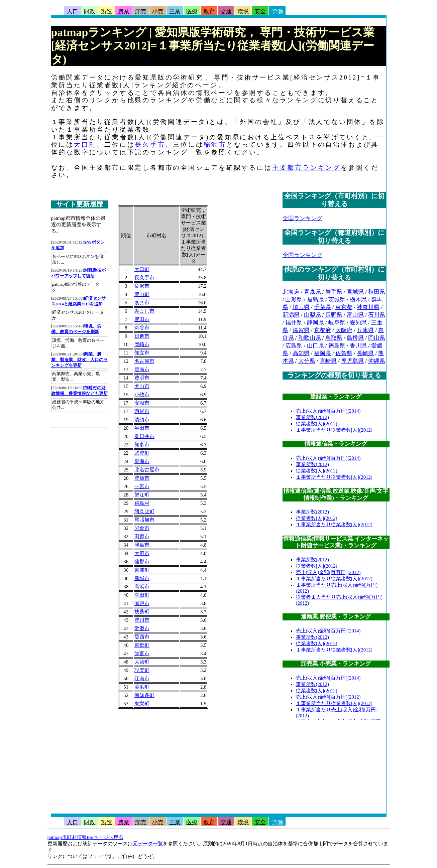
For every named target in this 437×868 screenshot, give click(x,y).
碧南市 (142, 370)
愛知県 (358, 323)
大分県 (307, 361)
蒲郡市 (142, 562)
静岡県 (315, 323)
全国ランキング (302, 218)
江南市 (142, 679)
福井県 (294, 323)
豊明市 (142, 378)
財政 (90, 12)
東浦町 (142, 570)
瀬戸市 (142, 603)
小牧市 (142, 395)
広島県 (294, 346)
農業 (124, 12)
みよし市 (144, 311)
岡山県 (377, 338)
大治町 (142, 662)
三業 (175, 12)
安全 (260, 12)
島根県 (355, 338)
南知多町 (144, 695)
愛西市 (142, 637)
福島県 (315, 300)
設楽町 (142, 670)
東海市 (142, 461)
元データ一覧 (148, 844)
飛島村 (142, 503)
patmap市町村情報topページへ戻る (85, 837)
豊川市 (142, 620)
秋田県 (377, 292)
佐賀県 (344, 353)
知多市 (142, 445)
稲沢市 (215, 144)
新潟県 (291, 315)
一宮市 (142, 486)
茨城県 (337, 300)
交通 (226, 12)
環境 (243, 12)
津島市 (142, 545)
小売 (158, 12)
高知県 (301, 353)
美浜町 (142, 687)
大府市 (142, 553)
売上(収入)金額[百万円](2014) (328, 411)
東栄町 (142, 704)
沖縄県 (377, 361)
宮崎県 (328, 361)
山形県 (294, 300)
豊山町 (142, 294)
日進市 (142, 336)
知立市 (142, 353)
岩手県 (334, 292)
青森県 (312, 292)
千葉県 (322, 307)
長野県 (334, 315)
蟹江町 (142, 495)
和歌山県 (310, 338)
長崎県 (365, 353)
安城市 (142, 403)
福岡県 (322, 353)
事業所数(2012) (312, 417)
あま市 (142, 303)
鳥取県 (334, 338)
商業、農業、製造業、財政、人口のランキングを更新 (79, 360)
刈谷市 (142, 328)
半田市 (142, 428)
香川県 (358, 346)
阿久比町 (144, 512)
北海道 (291, 292)
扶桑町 (142, 612)
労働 (277, 12)
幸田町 (142, 595)
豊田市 (142, 319)
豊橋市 (142, 478)
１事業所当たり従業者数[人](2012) (334, 430)
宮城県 (355, 292)
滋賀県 (301, 330)
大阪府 (344, 330)
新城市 (142, 578)
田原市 (142, 537)
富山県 (355, 315)
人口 (73, 12)
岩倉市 (142, 528)
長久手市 (150, 144)
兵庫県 (365, 330)
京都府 (322, 330)
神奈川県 (368, 307)
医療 (192, 12)
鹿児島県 (352, 361)
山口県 (315, 346)
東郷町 (142, 645)
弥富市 (142, 654)
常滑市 (142, 628)
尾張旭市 (144, 520)
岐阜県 (337, 323)
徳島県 (337, 346)
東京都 (344, 307)
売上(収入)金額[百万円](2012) (328, 572)
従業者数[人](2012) (317, 424)
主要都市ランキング (306, 168)
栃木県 (358, 300)
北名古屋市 (147, 470)
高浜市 (142, 587)
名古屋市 (144, 361)
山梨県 (312, 315)
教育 (209, 12)
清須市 (142, 420)
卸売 (141, 12)
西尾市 (142, 411)
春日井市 (144, 436)
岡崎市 (142, 344)
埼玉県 (301, 307)
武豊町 (142, 453)
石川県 (377, 315)
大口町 (85, 144)
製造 (107, 12)
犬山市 (142, 386)
